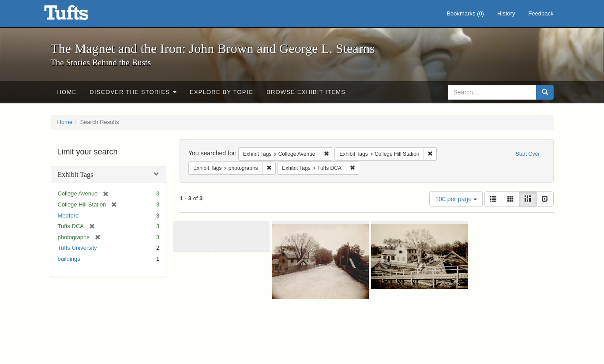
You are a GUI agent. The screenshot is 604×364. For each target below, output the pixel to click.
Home (67, 92)
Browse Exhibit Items (306, 92)
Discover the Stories (133, 92)
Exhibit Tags (76, 174)
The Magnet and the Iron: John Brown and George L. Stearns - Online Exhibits (77, 15)
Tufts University (77, 248)
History (506, 13)
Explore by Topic (221, 92)
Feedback (541, 13)
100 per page (456, 199)
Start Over (528, 154)
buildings (69, 259)
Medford (68, 216)
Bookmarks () (465, 13)
